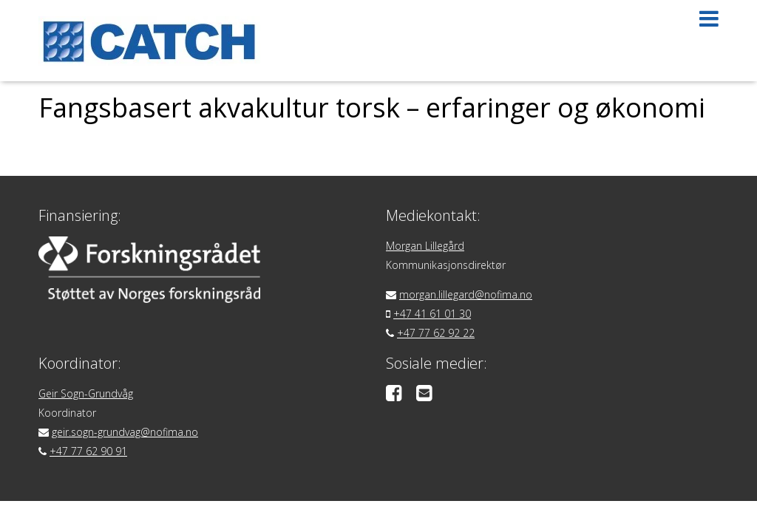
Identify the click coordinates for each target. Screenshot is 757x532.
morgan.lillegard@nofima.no (466, 294)
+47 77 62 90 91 (88, 451)
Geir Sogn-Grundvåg (86, 393)
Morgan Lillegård (425, 246)
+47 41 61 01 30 (432, 314)
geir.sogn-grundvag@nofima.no (125, 432)
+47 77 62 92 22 (436, 333)
